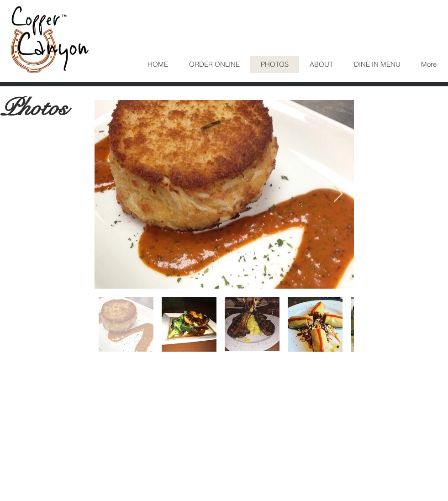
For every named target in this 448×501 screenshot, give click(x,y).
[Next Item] (338, 194)
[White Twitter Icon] (417, 11)
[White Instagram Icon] (436, 11)
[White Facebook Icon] (398, 11)
